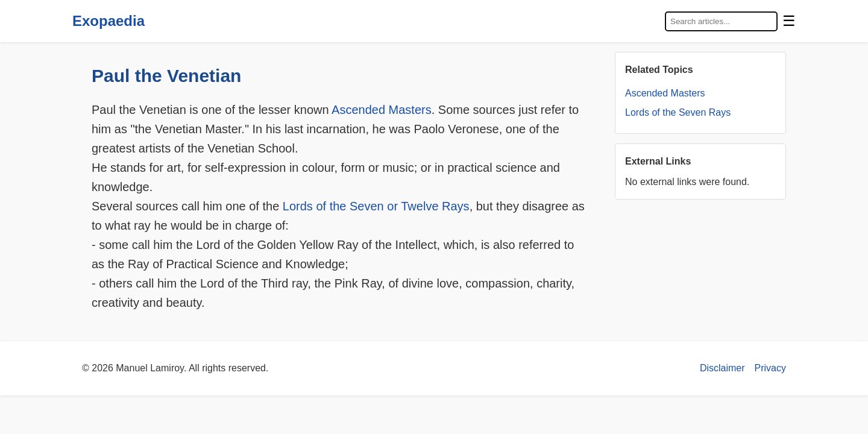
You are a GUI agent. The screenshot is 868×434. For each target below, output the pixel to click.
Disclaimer (722, 368)
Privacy (770, 368)
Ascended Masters (382, 110)
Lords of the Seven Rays (678, 112)
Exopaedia (108, 21)
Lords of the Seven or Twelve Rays (376, 206)
